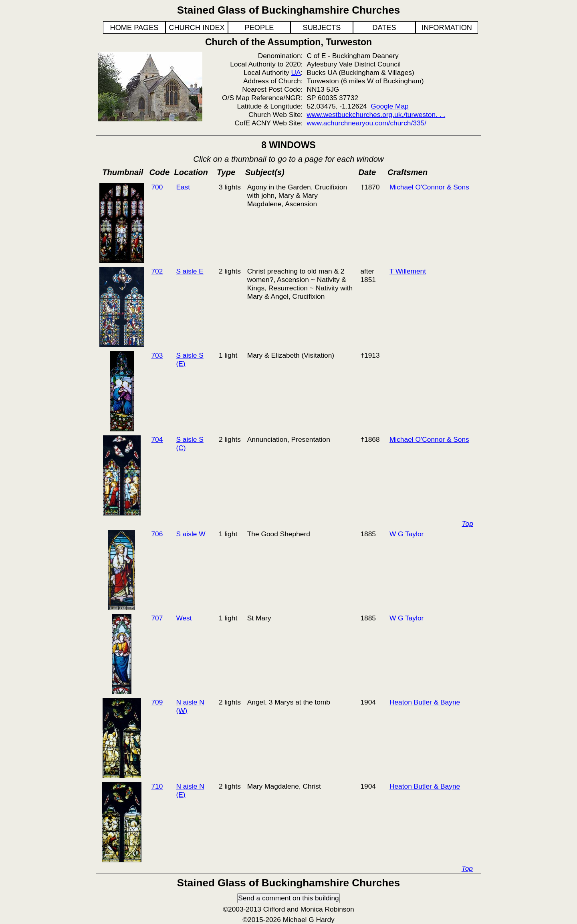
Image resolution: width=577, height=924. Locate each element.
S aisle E (190, 271)
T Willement (408, 271)
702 (157, 271)
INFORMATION (447, 28)
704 (157, 439)
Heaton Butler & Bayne (425, 702)
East (183, 187)
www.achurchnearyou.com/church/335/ (366, 123)
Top (468, 523)
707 (157, 618)
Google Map (389, 106)
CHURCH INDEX (197, 28)
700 (157, 187)
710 (157, 786)
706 (157, 534)
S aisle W (191, 534)
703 (157, 355)
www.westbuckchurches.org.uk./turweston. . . (376, 115)
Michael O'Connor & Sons (429, 187)
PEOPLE (259, 28)
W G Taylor (407, 534)
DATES (384, 28)
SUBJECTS (322, 28)
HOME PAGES (134, 28)
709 (157, 702)
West (184, 618)
